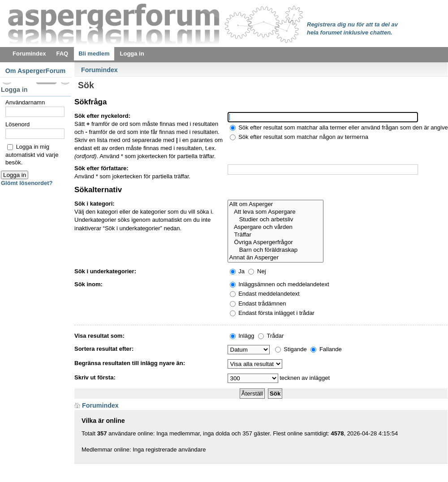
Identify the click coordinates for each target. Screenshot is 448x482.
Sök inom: (88, 284)
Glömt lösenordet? (27, 183)
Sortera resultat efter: (104, 349)
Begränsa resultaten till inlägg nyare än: (130, 363)
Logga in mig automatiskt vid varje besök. (32, 155)
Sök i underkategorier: (105, 271)
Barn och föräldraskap (276, 250)
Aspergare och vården (276, 227)
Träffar (276, 235)
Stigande (291, 349)
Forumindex (99, 70)
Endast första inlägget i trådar (272, 313)
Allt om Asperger (276, 204)
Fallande (326, 349)
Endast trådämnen (258, 303)
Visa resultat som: (99, 336)
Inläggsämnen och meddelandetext (280, 284)
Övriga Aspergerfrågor (276, 243)
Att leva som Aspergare (276, 212)
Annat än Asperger (276, 258)
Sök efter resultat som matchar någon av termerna (299, 137)
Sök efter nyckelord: (102, 116)
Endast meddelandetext (265, 294)
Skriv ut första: (95, 377)
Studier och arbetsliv (276, 220)
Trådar (271, 336)
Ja (237, 271)
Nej (257, 271)
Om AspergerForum (36, 71)
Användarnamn (25, 102)
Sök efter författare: (101, 168)
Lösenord (17, 124)
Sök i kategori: (95, 204)
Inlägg (242, 336)
